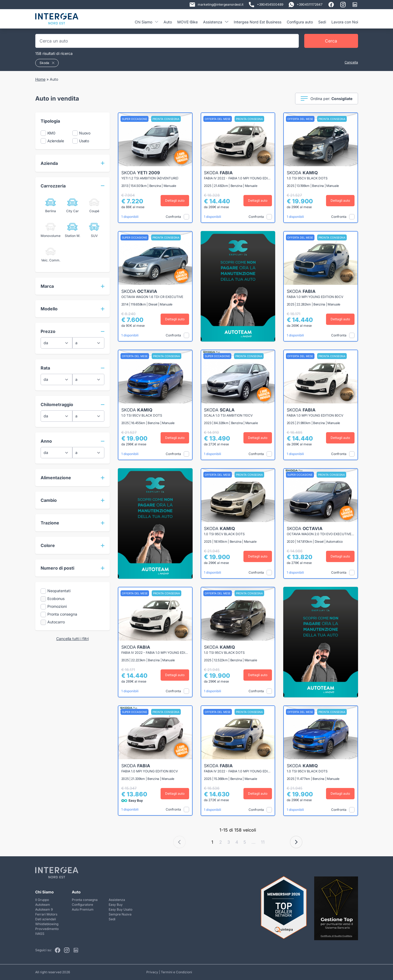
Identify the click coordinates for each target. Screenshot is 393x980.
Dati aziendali (46, 919)
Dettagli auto (175, 200)
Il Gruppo (42, 900)
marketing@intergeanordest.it (217, 5)
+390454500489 (266, 5)
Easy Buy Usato (121, 909)
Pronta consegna (85, 900)
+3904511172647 (306, 5)
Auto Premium (83, 909)
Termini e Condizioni (176, 972)
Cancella (351, 62)
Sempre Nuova (120, 914)
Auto (168, 22)
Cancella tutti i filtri (72, 639)
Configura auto (300, 22)
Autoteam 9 (44, 909)
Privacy (152, 972)
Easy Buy (116, 905)
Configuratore (82, 905)
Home (40, 79)
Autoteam (43, 905)
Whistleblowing (47, 924)
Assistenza (216, 22)
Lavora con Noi (345, 22)
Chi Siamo (146, 22)
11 (263, 842)
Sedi (322, 22)
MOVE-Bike (187, 22)
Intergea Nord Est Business (258, 22)
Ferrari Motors (46, 914)
